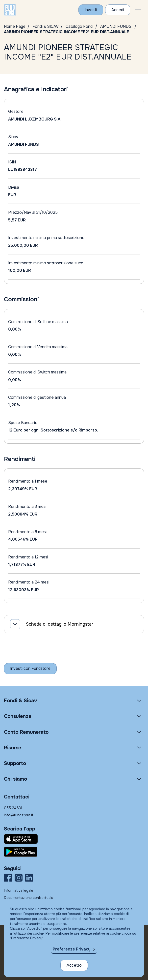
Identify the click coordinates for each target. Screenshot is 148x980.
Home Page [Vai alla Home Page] (15, 26)
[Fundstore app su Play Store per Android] (74, 852)
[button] (138, 10)
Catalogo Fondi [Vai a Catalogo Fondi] (79, 26)
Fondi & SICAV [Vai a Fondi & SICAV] (46, 26)
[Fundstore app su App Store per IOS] (74, 839)
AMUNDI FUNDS (116, 26)
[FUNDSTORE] (10, 10)
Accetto (74, 965)
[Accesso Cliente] (118, 10)
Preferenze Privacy (72, 949)
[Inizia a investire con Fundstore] (30, 669)
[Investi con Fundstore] (91, 10)
